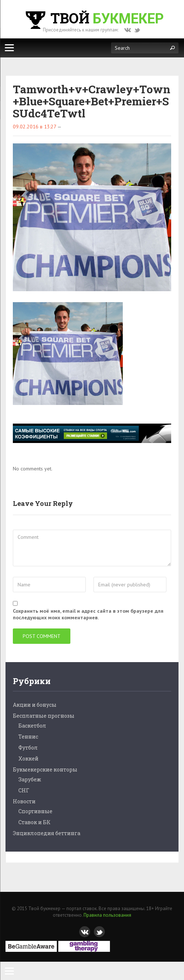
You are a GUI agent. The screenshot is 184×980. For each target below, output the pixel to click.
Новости (24, 801)
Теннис (28, 737)
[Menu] (9, 971)
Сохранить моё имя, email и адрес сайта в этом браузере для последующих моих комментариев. (88, 614)
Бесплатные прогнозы (44, 716)
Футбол (28, 748)
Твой (94, 18)
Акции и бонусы (35, 705)
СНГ (24, 790)
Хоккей (28, 759)
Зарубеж (30, 779)
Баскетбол (32, 726)
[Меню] (9, 48)
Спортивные (35, 811)
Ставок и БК (34, 822)
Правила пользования (107, 915)
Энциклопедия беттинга (47, 833)
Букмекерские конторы (45, 769)
